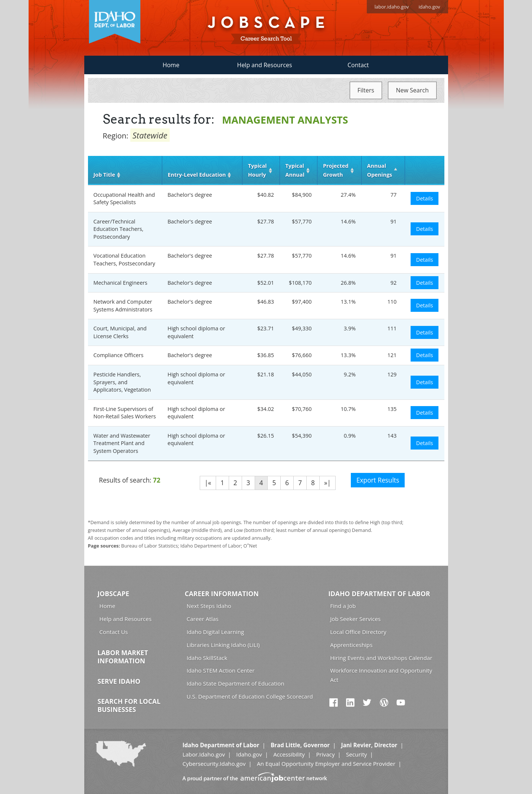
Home (171, 65)
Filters (366, 90)
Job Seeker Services (355, 619)
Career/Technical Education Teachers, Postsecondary (119, 229)
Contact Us (114, 632)
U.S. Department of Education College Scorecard (250, 696)
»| (327, 483)
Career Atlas (203, 619)
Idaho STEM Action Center (221, 670)
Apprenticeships (351, 645)
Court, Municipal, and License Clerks (120, 332)
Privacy (325, 754)
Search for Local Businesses (129, 705)
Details (425, 198)
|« (208, 483)
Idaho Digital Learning (216, 632)
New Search (412, 90)
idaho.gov (429, 7)
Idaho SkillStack (207, 658)
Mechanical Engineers (120, 283)
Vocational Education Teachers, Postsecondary (125, 259)
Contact (358, 65)
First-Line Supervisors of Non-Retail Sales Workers (125, 413)
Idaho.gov (249, 754)
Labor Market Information (123, 657)
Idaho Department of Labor (379, 594)
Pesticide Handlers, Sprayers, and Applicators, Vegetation (122, 382)
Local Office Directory (358, 632)
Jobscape (114, 594)
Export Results (378, 480)
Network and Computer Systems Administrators (123, 305)
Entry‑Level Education (197, 175)
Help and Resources (265, 65)
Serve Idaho (119, 681)
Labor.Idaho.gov (203, 754)
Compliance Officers (119, 355)
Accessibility (289, 754)
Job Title (104, 175)
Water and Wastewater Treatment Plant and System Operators (122, 443)
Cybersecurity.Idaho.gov (214, 764)
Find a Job (343, 606)
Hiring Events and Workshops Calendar (381, 658)
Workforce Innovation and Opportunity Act (381, 675)
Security (357, 754)
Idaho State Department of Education (236, 683)
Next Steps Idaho (209, 606)
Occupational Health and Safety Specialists (124, 199)
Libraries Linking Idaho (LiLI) (223, 645)
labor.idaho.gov (392, 7)
